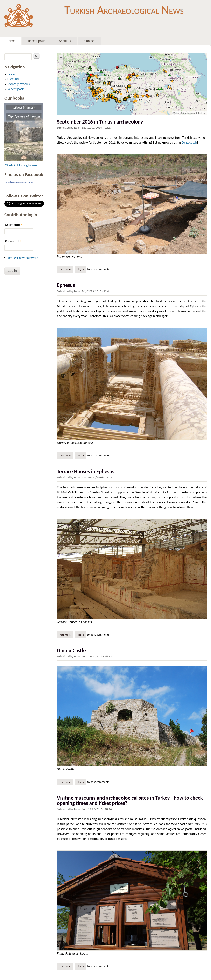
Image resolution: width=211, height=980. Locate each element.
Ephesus (66, 285)
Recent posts (37, 41)
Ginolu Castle (71, 650)
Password (13, 241)
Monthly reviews (19, 84)
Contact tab (189, 143)
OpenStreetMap (184, 113)
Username (14, 225)
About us (65, 41)
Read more (66, 269)
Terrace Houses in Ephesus (86, 472)
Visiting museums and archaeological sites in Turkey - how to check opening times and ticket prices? (130, 801)
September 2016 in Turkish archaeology (100, 122)
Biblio (11, 74)
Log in (81, 269)
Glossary (13, 79)
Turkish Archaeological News (124, 10)
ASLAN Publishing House (21, 165)
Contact (90, 41)
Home (11, 41)
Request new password (23, 258)
